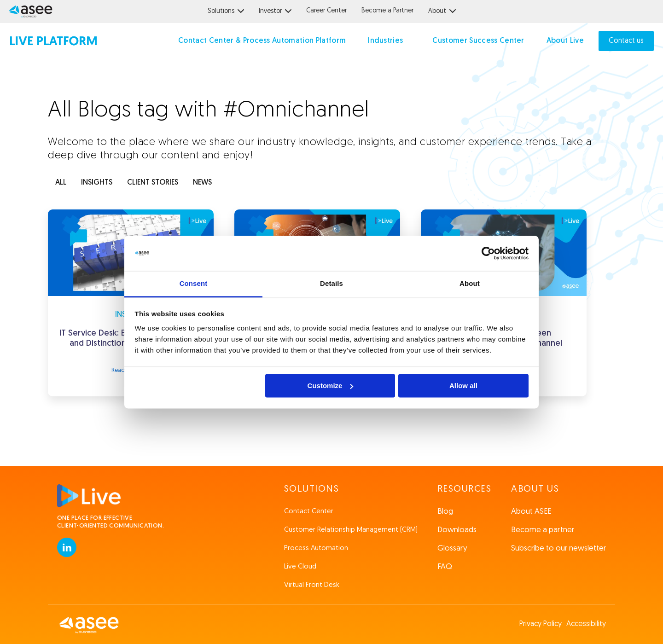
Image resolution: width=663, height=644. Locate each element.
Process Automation (316, 548)
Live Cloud (300, 567)
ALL (61, 183)
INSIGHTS (97, 183)
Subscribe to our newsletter (558, 548)
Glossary (452, 548)
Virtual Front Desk (312, 585)
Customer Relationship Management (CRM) (351, 530)
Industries (385, 41)
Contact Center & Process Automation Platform (262, 41)
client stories (153, 183)
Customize (331, 386)
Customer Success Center (478, 41)
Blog (445, 512)
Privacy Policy (541, 624)
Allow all (463, 386)
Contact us (626, 41)
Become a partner (543, 530)
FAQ (445, 567)
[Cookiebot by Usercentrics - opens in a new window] (488, 253)
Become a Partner (387, 11)
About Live (565, 41)
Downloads (457, 530)
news (202, 183)
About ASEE (531, 512)
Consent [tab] (194, 284)
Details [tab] (331, 284)
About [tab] (470, 284)
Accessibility (586, 624)
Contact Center (309, 512)
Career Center (326, 11)
